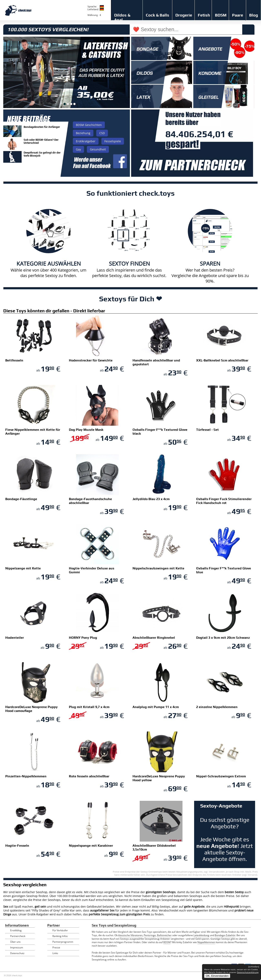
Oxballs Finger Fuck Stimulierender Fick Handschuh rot (224, 501)
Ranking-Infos (60, 936)
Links (55, 953)
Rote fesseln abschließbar (89, 776)
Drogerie (184, 15)
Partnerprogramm (63, 942)
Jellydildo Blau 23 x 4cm (151, 499)
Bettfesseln (14, 360)
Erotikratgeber (86, 141)
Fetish (204, 15)
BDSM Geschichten (89, 125)
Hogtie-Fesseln (17, 846)
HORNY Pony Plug (83, 638)
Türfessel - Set (207, 430)
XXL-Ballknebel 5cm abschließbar (222, 360)
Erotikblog (16, 930)
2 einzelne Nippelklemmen (217, 707)
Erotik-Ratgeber (38, 914)
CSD (102, 133)
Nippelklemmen (206, 942)
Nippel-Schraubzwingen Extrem (221, 776)
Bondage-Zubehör (225, 935)
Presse (56, 947)
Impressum (17, 947)
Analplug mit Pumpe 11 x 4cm (156, 707)
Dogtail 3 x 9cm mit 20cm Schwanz (223, 638)
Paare (238, 15)
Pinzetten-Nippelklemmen (26, 776)
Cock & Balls (158, 15)
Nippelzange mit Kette (23, 568)
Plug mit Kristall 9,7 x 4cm (89, 707)
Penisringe (150, 935)
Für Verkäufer (60, 930)
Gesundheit (98, 149)
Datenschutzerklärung (248, 972)
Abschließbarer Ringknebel (154, 638)
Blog (254, 15)
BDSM (221, 15)
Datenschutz (17, 953)
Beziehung (83, 133)
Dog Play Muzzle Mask (86, 430)
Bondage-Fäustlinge (21, 499)
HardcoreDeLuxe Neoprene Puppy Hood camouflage (32, 709)
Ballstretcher (164, 935)
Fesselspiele (113, 141)
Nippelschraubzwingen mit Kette (158, 568)
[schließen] (254, 967)
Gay (78, 149)
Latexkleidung (201, 935)
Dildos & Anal (122, 17)
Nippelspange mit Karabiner (91, 846)
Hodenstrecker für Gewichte (91, 360)
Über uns (15, 942)
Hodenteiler (15, 638)
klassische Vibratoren (130, 935)
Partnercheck (18, 936)
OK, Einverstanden (217, 976)
